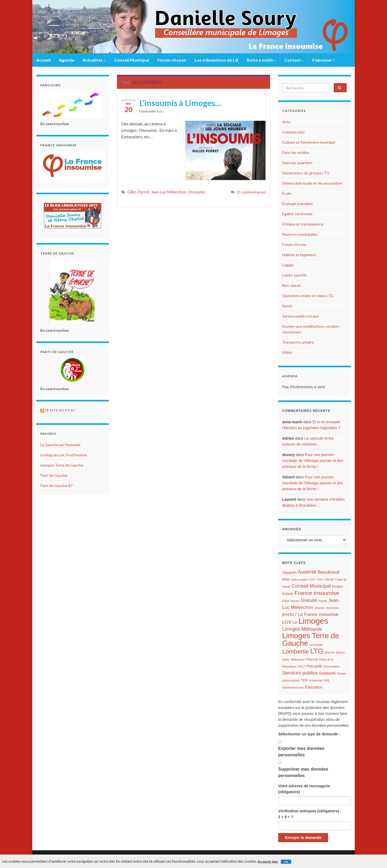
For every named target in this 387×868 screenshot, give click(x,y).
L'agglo (288, 265)
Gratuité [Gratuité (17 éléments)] (309, 600)
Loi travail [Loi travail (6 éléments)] (316, 645)
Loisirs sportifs (295, 275)
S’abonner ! (323, 60)
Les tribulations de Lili (216, 60)
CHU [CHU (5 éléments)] (320, 580)
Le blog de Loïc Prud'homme (64, 455)
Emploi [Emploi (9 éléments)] (337, 586)
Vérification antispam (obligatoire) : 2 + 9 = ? (310, 814)
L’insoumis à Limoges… (180, 103)
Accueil (43, 60)
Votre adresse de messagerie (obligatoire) (304, 789)
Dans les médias (296, 152)
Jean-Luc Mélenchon (169, 192)
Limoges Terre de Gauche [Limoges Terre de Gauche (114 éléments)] (311, 639)
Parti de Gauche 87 (56, 486)
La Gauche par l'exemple (60, 445)
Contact (294, 60)
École (287, 193)
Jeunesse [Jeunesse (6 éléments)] (332, 608)
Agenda (67, 60)
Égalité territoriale (297, 214)
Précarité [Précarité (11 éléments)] (314, 666)
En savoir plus (268, 862)
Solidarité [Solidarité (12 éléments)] (327, 673)
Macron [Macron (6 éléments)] (330, 652)
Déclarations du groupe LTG (306, 173)
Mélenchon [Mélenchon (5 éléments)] (298, 659)
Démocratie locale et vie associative (312, 183)
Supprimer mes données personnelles (303, 772)
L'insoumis (196, 192)
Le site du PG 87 (60, 410)
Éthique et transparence (303, 224)
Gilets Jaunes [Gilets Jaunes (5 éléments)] (291, 601)
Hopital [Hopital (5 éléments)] (323, 601)
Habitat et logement (299, 255)
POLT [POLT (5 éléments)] (301, 666)
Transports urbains (298, 342)
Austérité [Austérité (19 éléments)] (307, 572)
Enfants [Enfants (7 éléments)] (288, 594)
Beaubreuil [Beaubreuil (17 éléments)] (329, 572)
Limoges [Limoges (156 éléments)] (313, 621)
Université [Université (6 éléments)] (315, 680)
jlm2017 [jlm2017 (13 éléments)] (289, 614)
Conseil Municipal (132, 60)
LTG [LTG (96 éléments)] (317, 651)
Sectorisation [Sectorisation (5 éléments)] (332, 666)
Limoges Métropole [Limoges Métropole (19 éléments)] (302, 629)
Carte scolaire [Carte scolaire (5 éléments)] (299, 580)
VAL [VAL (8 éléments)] (327, 680)
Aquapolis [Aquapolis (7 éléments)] (289, 573)
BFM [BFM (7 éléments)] (286, 580)
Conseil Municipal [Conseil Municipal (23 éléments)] (311, 586)
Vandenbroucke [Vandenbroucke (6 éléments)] (293, 687)
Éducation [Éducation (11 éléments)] (314, 687)
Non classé (291, 285)
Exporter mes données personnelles (301, 752)
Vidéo (287, 352)
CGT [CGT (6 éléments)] (312, 580)
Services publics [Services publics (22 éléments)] (300, 673)
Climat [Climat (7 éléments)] (329, 580)
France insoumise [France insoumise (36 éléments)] (317, 593)
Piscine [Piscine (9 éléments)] (312, 659)
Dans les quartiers (297, 163)
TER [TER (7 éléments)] (304, 680)
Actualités (94, 60)
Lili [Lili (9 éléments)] (295, 622)
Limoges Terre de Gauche (62, 465)
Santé (287, 306)
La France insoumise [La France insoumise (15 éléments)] (318, 614)
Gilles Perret (138, 192)
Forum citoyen (172, 60)
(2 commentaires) (251, 192)
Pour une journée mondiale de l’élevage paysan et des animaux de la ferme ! (313, 461)
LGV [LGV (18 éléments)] (287, 622)
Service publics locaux (300, 316)
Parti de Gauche (54, 475)
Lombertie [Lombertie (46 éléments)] (295, 652)
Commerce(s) (293, 132)
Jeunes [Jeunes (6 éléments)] (319, 608)
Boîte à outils (261, 60)
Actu (160, 111)
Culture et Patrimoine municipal (309, 142)
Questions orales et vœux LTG (308, 296)
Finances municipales (300, 234)
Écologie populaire (298, 204)
